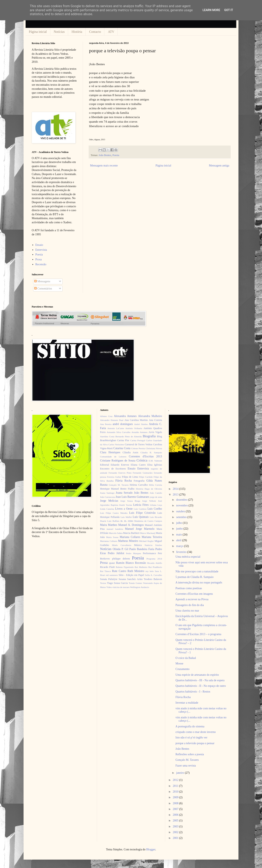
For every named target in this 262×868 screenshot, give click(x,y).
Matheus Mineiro (128, 541)
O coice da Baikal (186, 658)
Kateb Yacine (126, 505)
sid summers (112, 575)
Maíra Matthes (109, 525)
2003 (176, 826)
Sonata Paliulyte (109, 579)
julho (180, 523)
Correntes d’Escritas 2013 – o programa (198, 634)
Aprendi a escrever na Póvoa (192, 599)
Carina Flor (123, 440)
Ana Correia (155, 420)
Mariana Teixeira (152, 537)
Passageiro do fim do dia (190, 605)
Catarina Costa (122, 448)
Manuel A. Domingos (131, 525)
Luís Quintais (141, 517)
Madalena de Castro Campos (148, 521)
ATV (111, 32)
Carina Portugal (138, 440)
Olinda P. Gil (121, 549)
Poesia (116, 155)
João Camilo (156, 493)
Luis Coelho (155, 509)
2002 (176, 832)
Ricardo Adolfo (155, 563)
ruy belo (150, 571)
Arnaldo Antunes (139, 432)
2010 (176, 792)
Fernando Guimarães (143, 473)
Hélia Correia (156, 485)
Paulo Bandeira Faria (142, 549)
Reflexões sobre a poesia (190, 754)
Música (138, 545)
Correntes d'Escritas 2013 (145, 456)
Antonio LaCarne (116, 428)
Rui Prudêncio (155, 567)
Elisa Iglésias (155, 465)
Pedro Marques (134, 553)
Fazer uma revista (186, 766)
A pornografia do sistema (190, 726)
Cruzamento (182, 669)
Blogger (151, 849)
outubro (181, 511)
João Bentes (105, 155)
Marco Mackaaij (148, 533)
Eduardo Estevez (120, 465)
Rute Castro (119, 571)
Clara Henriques (110, 452)
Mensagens (42, 281)
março (180, 546)
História (77, 32)
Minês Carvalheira (122, 545)
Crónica (142, 460)
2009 (176, 797)
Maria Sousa (112, 537)
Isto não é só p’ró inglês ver (191, 738)
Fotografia (139, 481)
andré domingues (123, 424)
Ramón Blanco (125, 563)
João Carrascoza (108, 497)
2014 (176, 489)
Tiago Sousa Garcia (117, 583)
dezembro (182, 500)
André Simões (141, 424)
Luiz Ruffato (113, 521)
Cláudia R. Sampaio (151, 452)
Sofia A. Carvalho (153, 575)
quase (112, 563)
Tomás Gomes (136, 583)
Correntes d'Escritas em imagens (194, 594)
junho (180, 529)
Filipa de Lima (130, 477)
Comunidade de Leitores (113, 457)
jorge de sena (156, 497)
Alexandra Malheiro (150, 416)
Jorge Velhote (149, 501)
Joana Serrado (124, 493)
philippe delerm (121, 559)
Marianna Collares (109, 541)
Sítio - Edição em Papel (131, 575)
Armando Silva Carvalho (119, 432)
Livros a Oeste (124, 509)
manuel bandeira (115, 529)
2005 (176, 821)
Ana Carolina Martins (136, 420)
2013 (176, 495)
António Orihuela (134, 428)
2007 (176, 809)
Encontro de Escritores (113, 469)
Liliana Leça (156, 505)
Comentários (43, 289)
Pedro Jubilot (116, 553)
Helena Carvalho (139, 485)
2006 (176, 815)
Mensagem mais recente (104, 166)
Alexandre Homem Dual (112, 420)
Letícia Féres (141, 505)
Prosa (39, 259)
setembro (182, 517)
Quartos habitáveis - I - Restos (193, 692)
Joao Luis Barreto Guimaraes (132, 497)
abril (179, 540)
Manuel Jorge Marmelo (140, 529)
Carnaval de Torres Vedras (139, 444)
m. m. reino (127, 521)
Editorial (105, 465)
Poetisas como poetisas (189, 588)
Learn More (211, 10)
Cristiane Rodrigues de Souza (118, 461)
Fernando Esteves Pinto (120, 473)
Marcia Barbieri (131, 533)
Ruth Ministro (136, 571)
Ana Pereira (106, 424)
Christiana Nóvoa (154, 448)
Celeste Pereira (138, 448)
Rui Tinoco (106, 571)
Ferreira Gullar (114, 477)
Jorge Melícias (109, 501)
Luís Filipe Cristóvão (142, 513)
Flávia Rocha (123, 481)
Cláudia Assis (130, 452)
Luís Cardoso (140, 509)
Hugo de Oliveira (153, 489)
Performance (149, 553)
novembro (182, 505)
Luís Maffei (126, 517)
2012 (176, 780)
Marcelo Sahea (116, 533)
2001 (176, 838)
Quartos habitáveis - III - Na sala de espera (200, 680)
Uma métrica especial (188, 557)
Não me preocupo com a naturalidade (197, 571)
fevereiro (182, 552)
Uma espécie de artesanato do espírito (197, 675)
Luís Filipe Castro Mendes (114, 513)
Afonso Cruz (106, 416)
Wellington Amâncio (140, 587)
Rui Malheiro (141, 567)
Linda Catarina (107, 509)
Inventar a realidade (187, 703)
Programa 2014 (154, 559)
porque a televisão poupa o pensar (195, 743)
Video (109, 587)
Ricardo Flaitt (107, 567)
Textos (103, 583)
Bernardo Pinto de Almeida (129, 436)
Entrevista (41, 250)
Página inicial (38, 32)
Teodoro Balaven (153, 579)
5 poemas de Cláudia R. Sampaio (194, 577)
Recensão (41, 264)
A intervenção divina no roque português (199, 583)
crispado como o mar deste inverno (195, 732)
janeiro (181, 773)
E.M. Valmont (155, 461)
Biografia (149, 436)
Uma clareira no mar (187, 611)
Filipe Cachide (146, 477)
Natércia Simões (153, 545)
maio (180, 535)
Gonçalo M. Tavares (119, 485)
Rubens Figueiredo (125, 567)
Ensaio (39, 245)
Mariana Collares (130, 537)
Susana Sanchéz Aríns (131, 579)
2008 (176, 803)
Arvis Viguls (155, 432)
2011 (176, 786)
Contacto (95, 32)
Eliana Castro (138, 465)
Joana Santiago (107, 493)
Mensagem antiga (219, 166)
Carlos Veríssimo (116, 444)
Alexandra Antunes (125, 416)
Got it (229, 10)
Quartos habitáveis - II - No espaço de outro (201, 686)
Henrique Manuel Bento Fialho (117, 489)
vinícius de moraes (121, 587)
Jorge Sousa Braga (130, 501)
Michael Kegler (146, 541)
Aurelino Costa (107, 436)
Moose (179, 664)
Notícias (59, 32)
